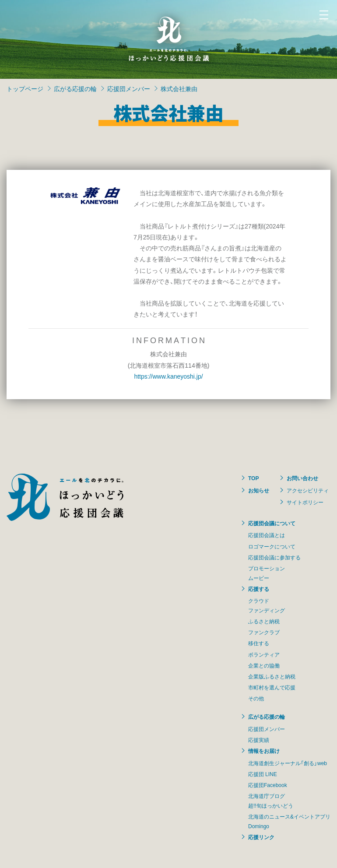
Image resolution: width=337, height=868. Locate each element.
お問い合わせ (302, 478)
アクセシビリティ (308, 490)
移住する (259, 643)
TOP (253, 478)
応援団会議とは (267, 535)
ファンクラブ (264, 632)
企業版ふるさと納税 (272, 676)
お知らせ (259, 490)
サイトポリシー (305, 502)
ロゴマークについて (272, 546)
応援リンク (261, 837)
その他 (256, 698)
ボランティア (264, 654)
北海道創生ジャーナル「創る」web (288, 763)
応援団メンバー (129, 88)
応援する (259, 589)
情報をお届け (264, 751)
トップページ (25, 88)
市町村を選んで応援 (272, 687)
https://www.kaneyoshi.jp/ (168, 376)
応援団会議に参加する (274, 557)
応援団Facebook (268, 785)
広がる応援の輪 (75, 88)
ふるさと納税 (264, 621)
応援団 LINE (263, 774)
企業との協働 (264, 665)
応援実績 (259, 740)
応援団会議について (272, 523)
